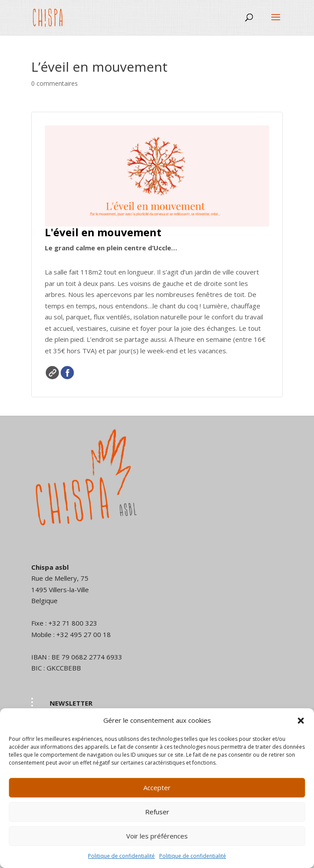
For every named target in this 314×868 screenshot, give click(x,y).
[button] (301, 721)
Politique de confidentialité (121, 856)
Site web (52, 373)
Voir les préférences (157, 836)
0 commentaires (55, 83)
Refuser (157, 812)
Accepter (157, 787)
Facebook (67, 373)
